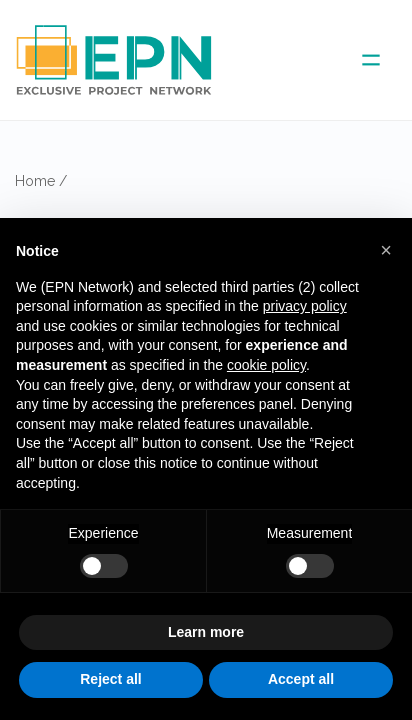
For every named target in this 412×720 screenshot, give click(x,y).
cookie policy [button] (266, 365)
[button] (386, 250)
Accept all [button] (301, 679)
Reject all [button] (110, 679)
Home (35, 181)
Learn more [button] (206, 632)
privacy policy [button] (305, 306)
